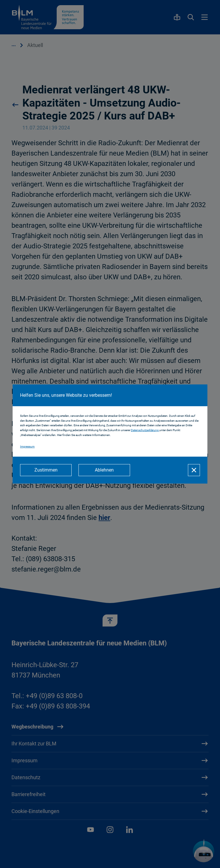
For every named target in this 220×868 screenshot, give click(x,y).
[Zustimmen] (46, 470)
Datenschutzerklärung (145, 430)
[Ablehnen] (104, 470)
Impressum (27, 446)
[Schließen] (194, 470)
